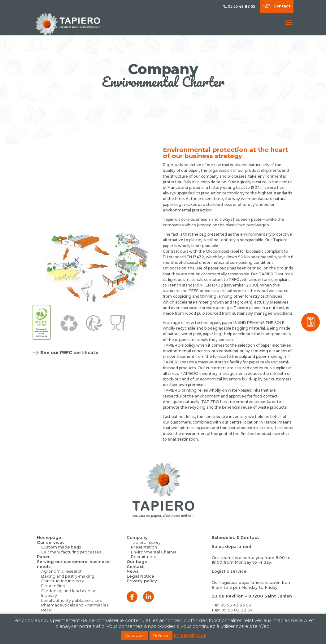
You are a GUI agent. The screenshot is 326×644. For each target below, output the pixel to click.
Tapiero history (146, 542)
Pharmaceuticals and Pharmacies (75, 605)
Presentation (144, 547)
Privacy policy (142, 581)
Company (137, 537)
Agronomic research (62, 571)
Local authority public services (71, 600)
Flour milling (53, 586)
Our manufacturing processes (71, 552)
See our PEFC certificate (69, 353)
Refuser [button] (161, 635)
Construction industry (63, 581)
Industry (49, 595)
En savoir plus (190, 635)
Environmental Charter (154, 552)
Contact (282, 6)
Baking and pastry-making (68, 576)
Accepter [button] (135, 635)
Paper (43, 557)
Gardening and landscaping (69, 591)
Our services (51, 542)
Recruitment (144, 557)
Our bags (137, 562)
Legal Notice (140, 576)
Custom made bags (61, 547)
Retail (47, 610)
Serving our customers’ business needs (73, 564)
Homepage (49, 537)
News (133, 571)
